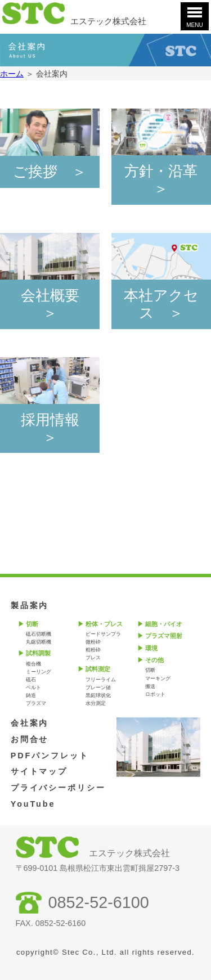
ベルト (33, 687)
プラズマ (36, 703)
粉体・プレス (104, 624)
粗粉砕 (93, 650)
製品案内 (30, 605)
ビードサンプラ (103, 634)
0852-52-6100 (99, 902)
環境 (151, 648)
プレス (93, 658)
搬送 (150, 686)
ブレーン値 (98, 687)
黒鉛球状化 (98, 695)
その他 (154, 660)
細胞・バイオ (164, 624)
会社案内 (30, 723)
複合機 (33, 664)
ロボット (155, 694)
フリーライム (101, 680)
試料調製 (38, 653)
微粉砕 (93, 642)
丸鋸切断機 (39, 642)
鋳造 (31, 695)
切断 (32, 624)
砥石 (31, 680)
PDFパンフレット (50, 756)
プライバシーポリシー (58, 788)
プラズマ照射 (164, 636)
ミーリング (39, 672)
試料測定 (98, 669)
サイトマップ (39, 771)
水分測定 (96, 703)
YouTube (33, 804)
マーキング (158, 678)
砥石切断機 (39, 634)
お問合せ (30, 739)
